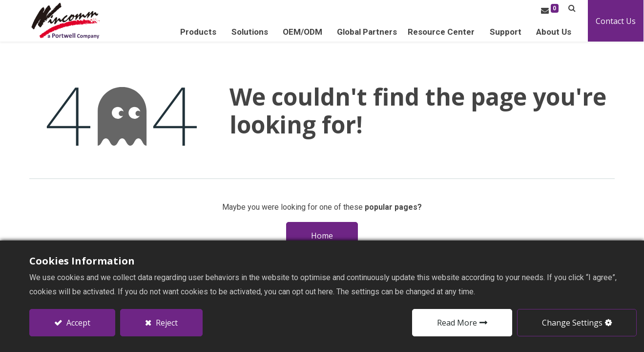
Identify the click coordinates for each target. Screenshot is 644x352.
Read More (457, 323)
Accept (77, 323)
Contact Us (616, 21)
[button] (572, 8)
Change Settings (572, 323)
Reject (166, 323)
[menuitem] (367, 32)
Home (322, 236)
